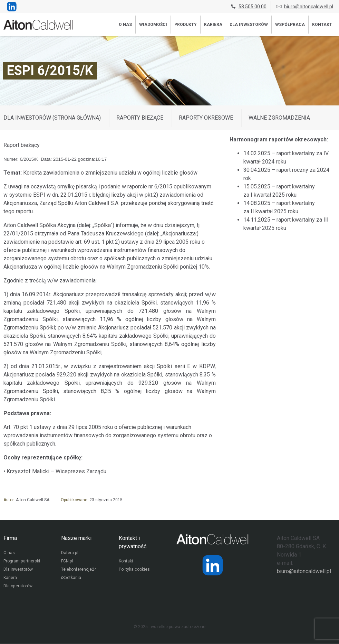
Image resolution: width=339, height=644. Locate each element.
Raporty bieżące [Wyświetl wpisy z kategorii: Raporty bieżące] (140, 118)
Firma (10, 538)
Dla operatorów (18, 587)
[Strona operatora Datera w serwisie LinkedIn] (213, 565)
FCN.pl (67, 562)
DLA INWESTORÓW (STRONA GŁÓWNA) (52, 118)
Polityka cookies (134, 570)
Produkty (186, 25)
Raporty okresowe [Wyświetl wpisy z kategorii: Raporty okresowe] (206, 118)
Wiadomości (153, 25)
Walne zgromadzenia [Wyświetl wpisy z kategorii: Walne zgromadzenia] (279, 118)
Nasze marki (76, 538)
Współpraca (290, 25)
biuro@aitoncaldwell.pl (304, 7)
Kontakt (322, 25)
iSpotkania (71, 578)
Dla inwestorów (249, 25)
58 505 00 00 (248, 7)
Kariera (213, 25)
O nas (125, 25)
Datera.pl (70, 553)
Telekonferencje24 (79, 570)
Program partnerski (22, 562)
